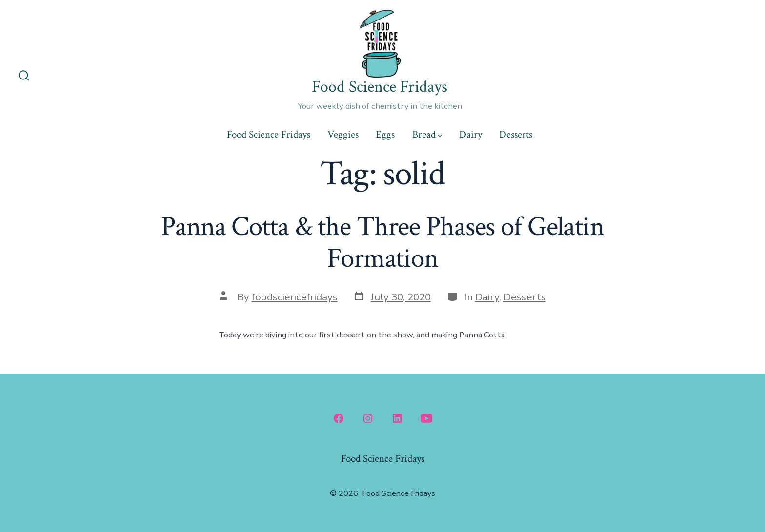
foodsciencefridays (295, 297)
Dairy (471, 134)
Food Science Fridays (269, 134)
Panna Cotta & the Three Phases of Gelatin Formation (382, 243)
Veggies (343, 134)
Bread (427, 134)
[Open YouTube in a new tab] (426, 418)
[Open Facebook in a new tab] (339, 418)
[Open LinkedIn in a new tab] (397, 418)
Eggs (385, 134)
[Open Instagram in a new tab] (368, 418)
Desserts (516, 134)
